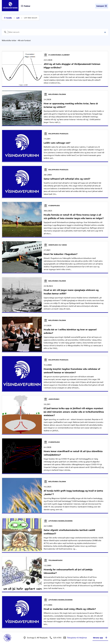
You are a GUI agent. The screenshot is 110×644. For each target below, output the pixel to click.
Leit (18, 18)
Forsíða (9, 18)
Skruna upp (100, 635)
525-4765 (57, 635)
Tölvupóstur (77, 635)
